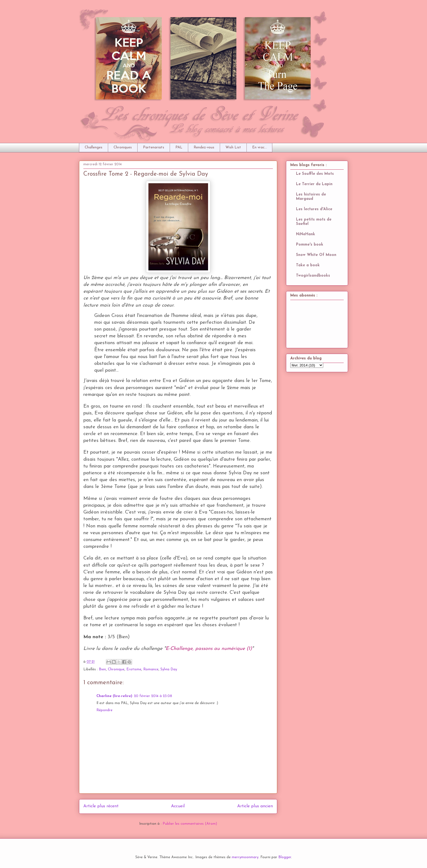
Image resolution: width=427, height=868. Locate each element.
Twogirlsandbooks (313, 276)
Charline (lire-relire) (114, 696)
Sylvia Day (169, 669)
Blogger (285, 857)
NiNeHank (306, 234)
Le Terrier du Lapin (314, 184)
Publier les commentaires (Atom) (190, 824)
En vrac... (260, 147)
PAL (179, 147)
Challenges (94, 147)
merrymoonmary (245, 857)
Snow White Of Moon (316, 255)
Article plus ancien (255, 806)
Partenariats (154, 147)
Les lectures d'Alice (314, 209)
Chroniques (123, 147)
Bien (102, 669)
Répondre (104, 710)
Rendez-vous (204, 147)
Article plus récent (101, 806)
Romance (151, 669)
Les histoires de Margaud (311, 197)
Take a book (308, 265)
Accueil (178, 806)
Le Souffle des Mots (315, 174)
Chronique (116, 669)
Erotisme (134, 669)
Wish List (233, 147)
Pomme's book (310, 245)
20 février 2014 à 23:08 (153, 696)
